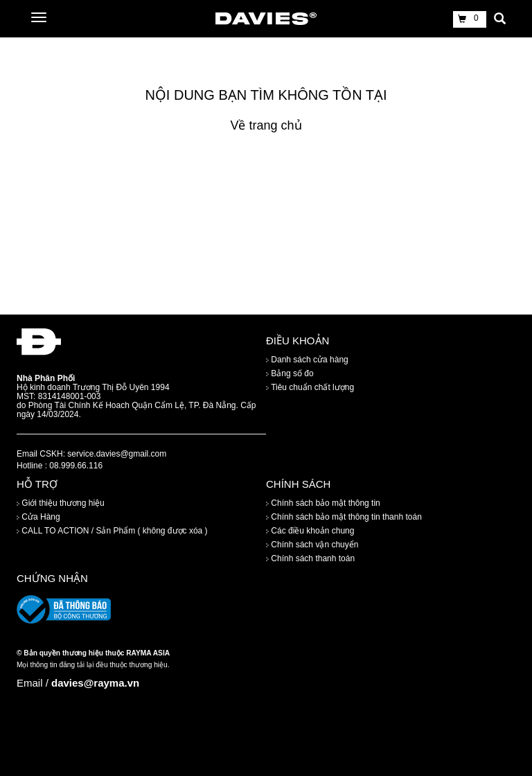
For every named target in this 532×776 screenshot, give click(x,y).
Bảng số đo (290, 373)
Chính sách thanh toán (310, 559)
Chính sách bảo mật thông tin (323, 504)
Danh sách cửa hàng (307, 360)
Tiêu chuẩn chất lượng (310, 387)
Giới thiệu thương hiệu (61, 504)
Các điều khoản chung (310, 531)
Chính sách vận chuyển (312, 545)
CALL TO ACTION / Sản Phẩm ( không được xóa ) (112, 531)
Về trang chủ (266, 125)
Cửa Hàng (38, 518)
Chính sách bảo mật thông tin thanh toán (344, 518)
